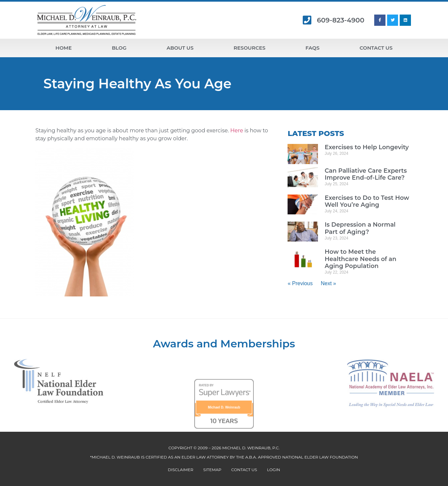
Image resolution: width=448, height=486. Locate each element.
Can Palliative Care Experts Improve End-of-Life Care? (366, 174)
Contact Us (376, 48)
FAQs (312, 48)
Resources (249, 48)
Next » (328, 283)
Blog (119, 48)
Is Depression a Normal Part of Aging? (360, 228)
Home (64, 48)
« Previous (300, 283)
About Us (180, 48)
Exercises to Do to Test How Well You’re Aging (367, 201)
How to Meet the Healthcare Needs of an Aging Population (360, 259)
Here (237, 131)
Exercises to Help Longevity (367, 147)
